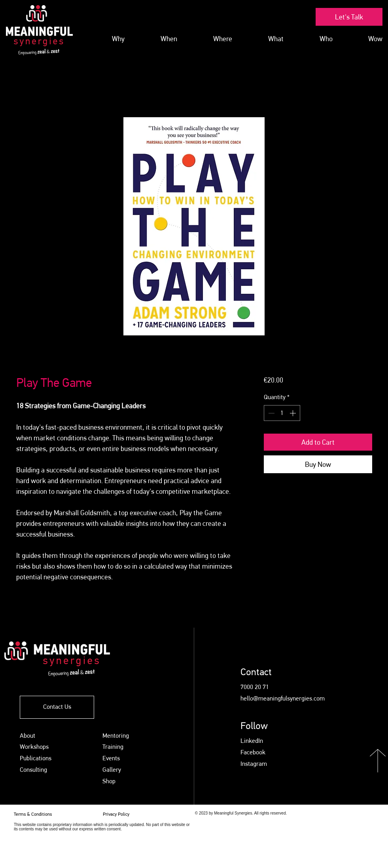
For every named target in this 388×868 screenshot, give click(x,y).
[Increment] (293, 413)
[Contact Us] (57, 707)
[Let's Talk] (349, 17)
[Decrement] (271, 413)
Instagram (254, 764)
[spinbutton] (282, 413)
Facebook (253, 752)
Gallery (112, 770)
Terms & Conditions (33, 814)
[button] (264, 39)
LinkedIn (252, 741)
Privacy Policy (117, 814)
